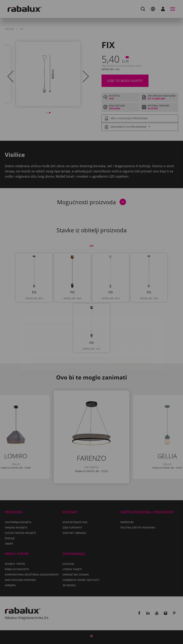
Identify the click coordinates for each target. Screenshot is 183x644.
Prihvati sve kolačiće (131, 340)
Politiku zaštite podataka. (79, 329)
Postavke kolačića (51, 340)
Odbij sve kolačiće (90, 340)
